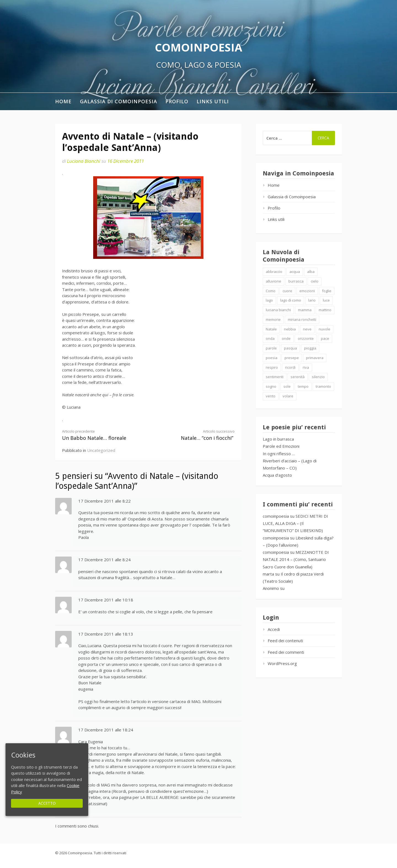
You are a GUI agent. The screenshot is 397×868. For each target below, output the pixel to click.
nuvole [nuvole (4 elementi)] (324, 329)
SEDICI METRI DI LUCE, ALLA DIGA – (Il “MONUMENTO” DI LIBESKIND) (295, 523)
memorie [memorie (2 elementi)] (273, 319)
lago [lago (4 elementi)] (269, 300)
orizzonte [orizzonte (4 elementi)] (306, 338)
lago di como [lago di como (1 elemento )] (291, 300)
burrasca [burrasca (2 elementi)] (296, 281)
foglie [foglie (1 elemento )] (327, 291)
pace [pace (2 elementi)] (325, 338)
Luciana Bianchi (84, 161)
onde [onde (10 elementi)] (286, 338)
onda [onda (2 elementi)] (270, 338)
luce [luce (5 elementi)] (326, 300)
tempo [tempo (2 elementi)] (303, 386)
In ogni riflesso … (279, 454)
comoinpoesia (276, 516)
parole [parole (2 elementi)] (271, 348)
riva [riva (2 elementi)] (306, 367)
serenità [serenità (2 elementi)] (298, 377)
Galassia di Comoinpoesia (119, 101)
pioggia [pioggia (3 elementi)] (310, 348)
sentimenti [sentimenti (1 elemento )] (275, 377)
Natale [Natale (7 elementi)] (271, 329)
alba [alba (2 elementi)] (311, 272)
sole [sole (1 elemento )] (287, 386)
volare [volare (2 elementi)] (288, 396)
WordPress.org (282, 663)
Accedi (274, 629)
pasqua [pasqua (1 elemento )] (290, 348)
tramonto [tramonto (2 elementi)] (323, 386)
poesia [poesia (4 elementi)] (272, 358)
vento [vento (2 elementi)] (271, 396)
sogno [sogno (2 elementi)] (271, 386)
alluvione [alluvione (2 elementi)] (273, 281)
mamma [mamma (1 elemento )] (305, 310)
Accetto (47, 803)
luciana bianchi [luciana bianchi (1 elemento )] (278, 310)
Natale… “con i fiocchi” (196, 435)
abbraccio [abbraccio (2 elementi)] (274, 272)
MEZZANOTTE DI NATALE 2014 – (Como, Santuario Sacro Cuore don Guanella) (296, 559)
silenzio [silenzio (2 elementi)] (318, 377)
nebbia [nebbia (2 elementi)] (290, 329)
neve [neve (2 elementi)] (307, 329)
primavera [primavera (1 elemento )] (315, 358)
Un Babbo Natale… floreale (101, 435)
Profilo (177, 101)
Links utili (213, 101)
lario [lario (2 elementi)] (312, 300)
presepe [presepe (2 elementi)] (292, 358)
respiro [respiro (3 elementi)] (272, 367)
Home (63, 101)
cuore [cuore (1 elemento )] (287, 291)
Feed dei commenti (286, 652)
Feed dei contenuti (285, 641)
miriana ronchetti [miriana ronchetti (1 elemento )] (302, 319)
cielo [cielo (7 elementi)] (315, 281)
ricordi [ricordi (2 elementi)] (290, 367)
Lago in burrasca (278, 439)
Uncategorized (101, 450)
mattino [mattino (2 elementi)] (325, 310)
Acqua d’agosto (277, 475)
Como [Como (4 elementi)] (271, 291)
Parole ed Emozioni (281, 446)
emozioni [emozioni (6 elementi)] (307, 291)
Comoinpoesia (199, 47)
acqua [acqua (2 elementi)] (295, 272)
